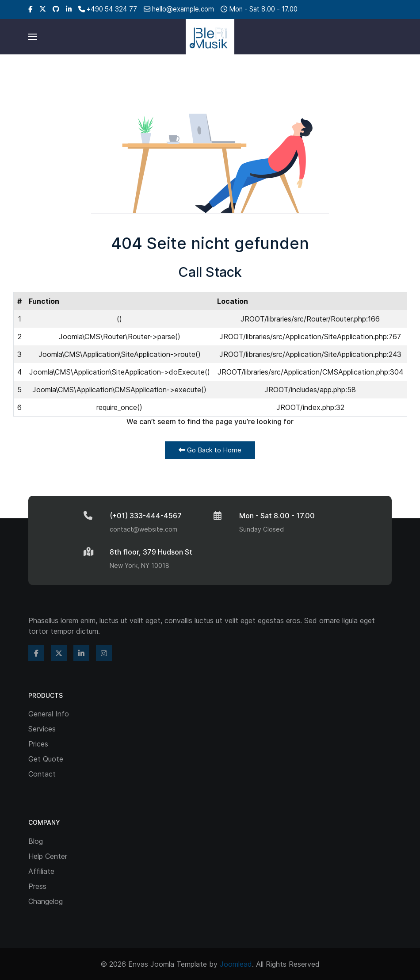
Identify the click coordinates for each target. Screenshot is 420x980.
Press (37, 886)
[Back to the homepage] (210, 37)
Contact (42, 774)
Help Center (48, 856)
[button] (33, 37)
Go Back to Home (210, 450)
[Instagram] (104, 653)
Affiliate (41, 871)
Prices (38, 744)
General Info (49, 714)
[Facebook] (31, 9)
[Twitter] (43, 9)
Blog (36, 841)
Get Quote (46, 759)
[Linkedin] (69, 9)
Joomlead (236, 964)
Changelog (46, 901)
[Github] (56, 9)
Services (42, 729)
